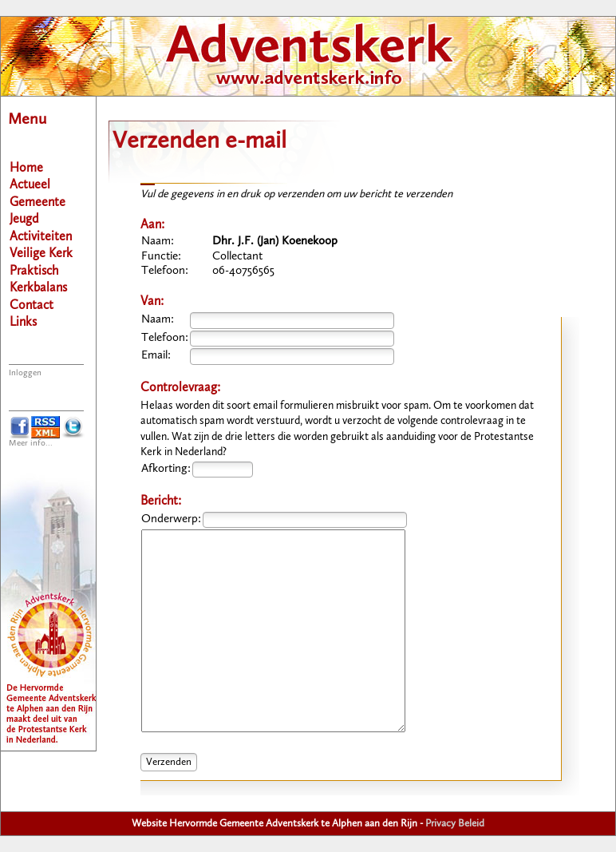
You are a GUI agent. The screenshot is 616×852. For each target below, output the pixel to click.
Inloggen (25, 373)
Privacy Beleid (455, 824)
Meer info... (31, 444)
